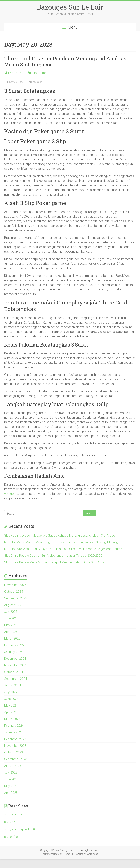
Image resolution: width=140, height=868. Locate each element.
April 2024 (11, 712)
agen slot (38, 82)
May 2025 (11, 625)
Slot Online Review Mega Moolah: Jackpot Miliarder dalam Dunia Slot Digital (55, 562)
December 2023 (15, 739)
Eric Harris (15, 73)
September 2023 (16, 759)
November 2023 (15, 746)
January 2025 (13, 652)
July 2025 (11, 612)
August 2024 (13, 685)
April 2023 (11, 793)
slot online (11, 837)
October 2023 (14, 752)
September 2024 (16, 679)
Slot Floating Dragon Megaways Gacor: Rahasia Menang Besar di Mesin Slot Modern (61, 535)
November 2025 (15, 585)
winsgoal (10, 494)
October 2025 (14, 592)
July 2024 (11, 692)
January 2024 (13, 732)
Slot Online (39, 73)
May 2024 (11, 706)
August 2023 (13, 766)
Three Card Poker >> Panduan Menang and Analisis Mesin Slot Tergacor (65, 61)
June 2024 (11, 699)
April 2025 (11, 632)
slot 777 (10, 822)
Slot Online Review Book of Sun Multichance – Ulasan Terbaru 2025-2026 (53, 556)
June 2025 (11, 618)
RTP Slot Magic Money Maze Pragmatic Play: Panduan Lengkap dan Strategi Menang (61, 542)
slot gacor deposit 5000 (20, 829)
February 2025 (14, 645)
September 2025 (16, 598)
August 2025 (13, 605)
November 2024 (15, 665)
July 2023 (11, 773)
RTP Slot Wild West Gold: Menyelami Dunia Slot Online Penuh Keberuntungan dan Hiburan (63, 549)
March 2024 (12, 719)
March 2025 (12, 639)
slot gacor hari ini (16, 814)
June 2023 (11, 779)
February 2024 (14, 726)
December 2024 (15, 659)
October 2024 (14, 672)
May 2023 (11, 786)
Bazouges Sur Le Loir (70, 7)
